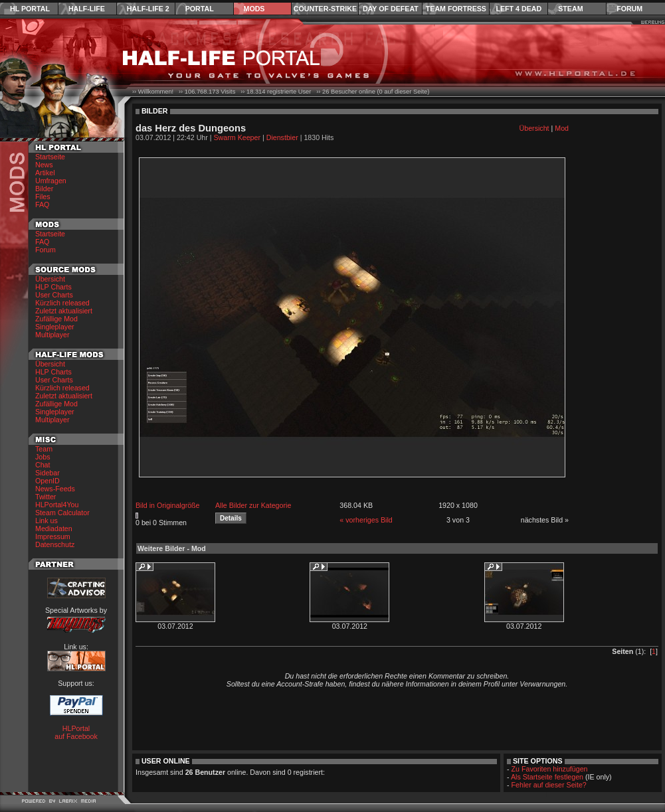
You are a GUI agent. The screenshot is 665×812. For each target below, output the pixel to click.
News (44, 165)
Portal (200, 9)
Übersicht (50, 279)
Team (44, 449)
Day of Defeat (391, 9)
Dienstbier (282, 137)
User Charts (54, 295)
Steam (570, 9)
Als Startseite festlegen (547, 777)
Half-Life (87, 9)
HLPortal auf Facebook (76, 732)
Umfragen (51, 181)
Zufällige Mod (56, 319)
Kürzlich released (62, 303)
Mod (562, 128)
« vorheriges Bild (366, 520)
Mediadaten (54, 528)
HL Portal (30, 9)
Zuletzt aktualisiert (64, 311)
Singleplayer (55, 327)
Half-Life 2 (148, 9)
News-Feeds (55, 489)
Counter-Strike (325, 9)
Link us (47, 521)
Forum (629, 9)
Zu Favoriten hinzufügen (550, 769)
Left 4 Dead (519, 9)
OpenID (47, 481)
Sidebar (47, 473)
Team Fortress (456, 9)
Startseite (50, 157)
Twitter (46, 497)
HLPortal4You (57, 505)
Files (43, 197)
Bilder (44, 189)
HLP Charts (53, 287)
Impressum (53, 536)
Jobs (43, 457)
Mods (254, 9)
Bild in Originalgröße (168, 505)
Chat (43, 465)
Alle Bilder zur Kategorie (253, 505)
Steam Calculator (62, 513)
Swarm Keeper (237, 137)
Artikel (45, 173)
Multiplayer (52, 335)
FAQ (42, 204)
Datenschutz (55, 544)
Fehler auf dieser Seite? (549, 785)
